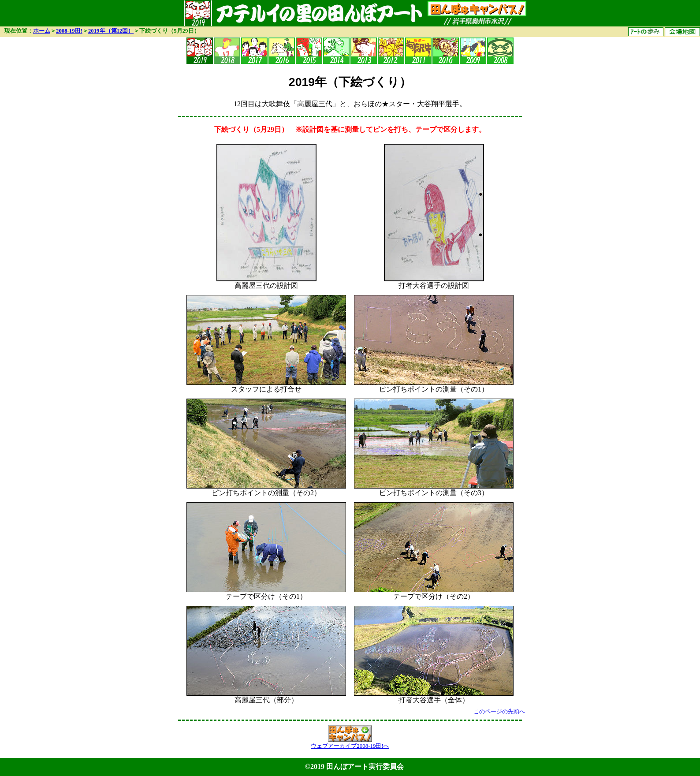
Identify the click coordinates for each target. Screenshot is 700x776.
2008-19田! (69, 31)
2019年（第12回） (111, 31)
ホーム (42, 31)
